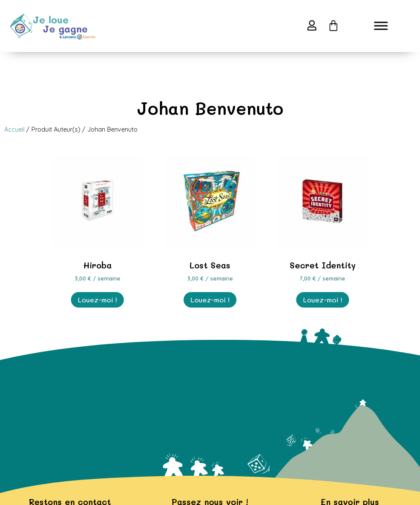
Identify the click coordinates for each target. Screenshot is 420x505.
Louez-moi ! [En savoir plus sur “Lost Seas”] (210, 300)
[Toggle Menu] (381, 26)
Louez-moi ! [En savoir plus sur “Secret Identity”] (323, 300)
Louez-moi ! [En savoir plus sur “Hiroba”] (97, 300)
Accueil (14, 129)
